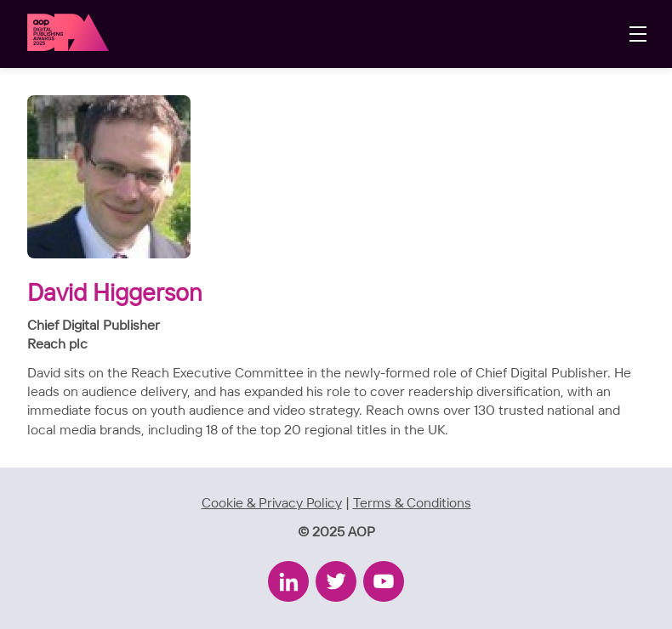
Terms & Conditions (412, 504)
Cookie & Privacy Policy (272, 504)
